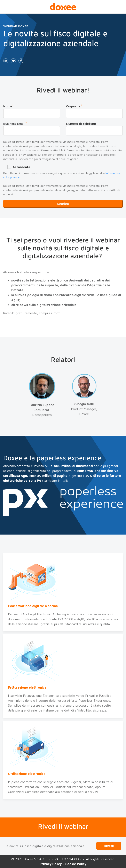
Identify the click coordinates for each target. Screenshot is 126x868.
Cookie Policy (76, 864)
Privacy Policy (51, 864)
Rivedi (109, 846)
